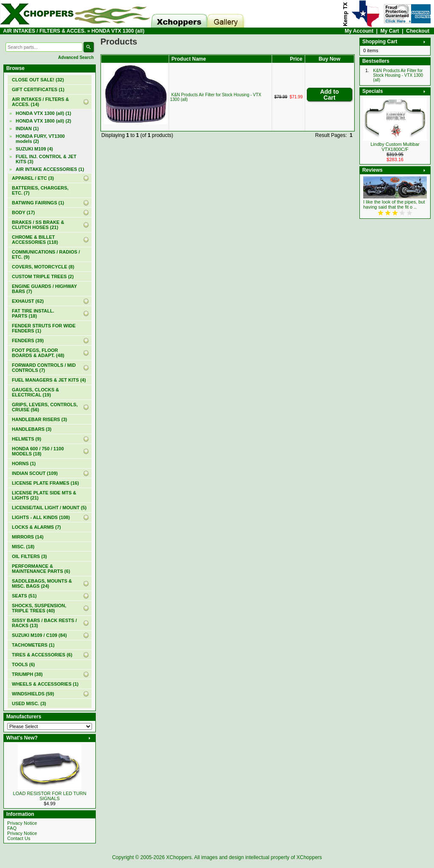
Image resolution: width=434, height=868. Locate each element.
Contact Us (19, 838)
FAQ (12, 828)
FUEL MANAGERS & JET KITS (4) (49, 380)
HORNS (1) (24, 463)
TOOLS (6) (23, 664)
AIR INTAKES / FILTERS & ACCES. (44, 31)
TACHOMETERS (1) (33, 645)
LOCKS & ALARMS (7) (36, 527)
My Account (359, 31)
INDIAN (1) (27, 128)
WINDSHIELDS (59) (33, 694)
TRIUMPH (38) (27, 674)
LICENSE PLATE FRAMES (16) (45, 483)
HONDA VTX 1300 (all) (118, 31)
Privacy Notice (22, 823)
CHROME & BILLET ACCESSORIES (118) (35, 240)
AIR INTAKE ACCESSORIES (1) (50, 169)
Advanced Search (76, 57)
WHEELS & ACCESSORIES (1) (45, 684)
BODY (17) (23, 212)
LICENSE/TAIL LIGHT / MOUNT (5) (49, 508)
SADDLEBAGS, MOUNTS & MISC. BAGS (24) (42, 583)
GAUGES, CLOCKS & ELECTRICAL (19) (35, 392)
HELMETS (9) (26, 439)
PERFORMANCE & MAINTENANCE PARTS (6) (41, 569)
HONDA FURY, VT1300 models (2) (40, 139)
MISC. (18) (23, 547)
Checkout (418, 31)
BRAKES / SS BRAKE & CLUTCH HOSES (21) (38, 225)
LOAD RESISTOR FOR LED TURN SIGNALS (49, 796)
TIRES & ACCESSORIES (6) (42, 655)
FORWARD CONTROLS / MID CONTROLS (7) (44, 368)
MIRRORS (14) (28, 537)
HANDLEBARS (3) (32, 429)
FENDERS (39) (28, 341)
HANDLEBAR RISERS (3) (39, 419)
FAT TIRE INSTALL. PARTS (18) (33, 313)
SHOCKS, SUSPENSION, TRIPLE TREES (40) (39, 608)
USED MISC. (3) (29, 703)
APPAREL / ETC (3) (33, 178)
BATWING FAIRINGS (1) (38, 203)
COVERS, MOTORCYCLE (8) (43, 267)
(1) (38, 89)
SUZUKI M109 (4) (34, 149)
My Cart (390, 31)
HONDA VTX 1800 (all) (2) (43, 121)
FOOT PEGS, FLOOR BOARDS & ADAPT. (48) (38, 353)
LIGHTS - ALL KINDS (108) (41, 517)
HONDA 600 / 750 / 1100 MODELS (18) (38, 451)
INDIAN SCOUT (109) (35, 473)
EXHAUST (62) (28, 301)
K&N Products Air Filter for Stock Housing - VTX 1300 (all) (398, 75)
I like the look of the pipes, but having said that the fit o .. (394, 204)
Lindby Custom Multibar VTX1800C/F (395, 147)
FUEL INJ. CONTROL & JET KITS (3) (46, 159)
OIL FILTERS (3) (29, 556)
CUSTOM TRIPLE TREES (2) (43, 276)
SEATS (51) (24, 596)
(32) (38, 80)
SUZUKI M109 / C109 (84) (39, 635)
